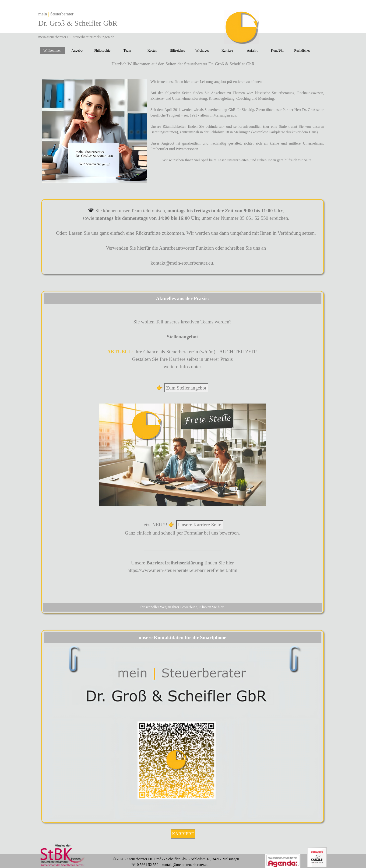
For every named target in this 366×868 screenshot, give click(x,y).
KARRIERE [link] (183, 834)
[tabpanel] (105, 22)
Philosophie (102, 50)
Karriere (227, 50)
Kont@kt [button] (277, 50)
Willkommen (52, 50)
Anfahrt (252, 50)
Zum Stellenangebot (186, 388)
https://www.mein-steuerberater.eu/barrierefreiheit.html (183, 570)
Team (127, 50)
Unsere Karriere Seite (200, 525)
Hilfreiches (177, 50)
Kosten (152, 50)
